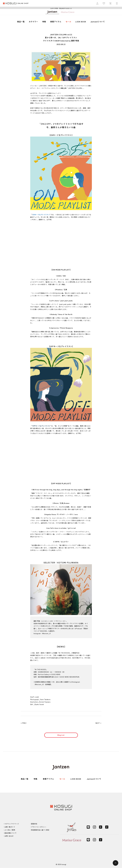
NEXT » (98, 723)
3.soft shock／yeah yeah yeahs (61, 301)
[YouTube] (101, 827)
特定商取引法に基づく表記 (40, 830)
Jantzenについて (98, 22)
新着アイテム (56, 22)
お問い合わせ (9, 836)
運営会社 (34, 824)
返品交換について (10, 833)
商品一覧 (21, 22)
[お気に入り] (104, 3)
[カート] (110, 3)
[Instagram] (94, 827)
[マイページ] (97, 3)
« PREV (24, 723)
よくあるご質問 (10, 830)
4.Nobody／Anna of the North (61, 314)
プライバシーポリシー (39, 827)
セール (68, 22)
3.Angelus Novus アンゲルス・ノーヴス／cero (61, 514)
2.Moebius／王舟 (61, 289)
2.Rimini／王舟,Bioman (61, 503)
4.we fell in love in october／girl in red (61, 528)
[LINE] (88, 827)
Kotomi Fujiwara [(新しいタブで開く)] (45, 702)
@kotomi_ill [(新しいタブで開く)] (46, 633)
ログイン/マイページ (12, 824)
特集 (44, 22)
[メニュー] (117, 3)
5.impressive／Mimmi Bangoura (61, 328)
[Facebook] (107, 827)
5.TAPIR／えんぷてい (61, 542)
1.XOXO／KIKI (61, 276)
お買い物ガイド (10, 827)
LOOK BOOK (81, 22)
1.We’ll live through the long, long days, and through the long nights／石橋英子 (61, 490)
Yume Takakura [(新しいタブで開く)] (45, 699)
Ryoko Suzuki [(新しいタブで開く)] (39, 704)
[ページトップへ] (116, 863)
